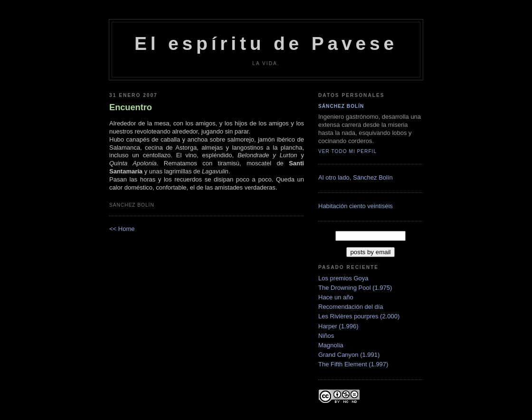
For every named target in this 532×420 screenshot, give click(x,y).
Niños (326, 336)
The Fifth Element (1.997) (353, 364)
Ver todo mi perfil (347, 151)
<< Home (122, 229)
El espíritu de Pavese (266, 43)
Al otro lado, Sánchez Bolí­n (356, 177)
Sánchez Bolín (341, 106)
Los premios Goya (343, 278)
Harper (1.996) (338, 326)
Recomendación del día (351, 307)
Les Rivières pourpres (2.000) (359, 316)
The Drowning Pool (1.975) (355, 288)
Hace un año (336, 297)
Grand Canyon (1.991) (349, 355)
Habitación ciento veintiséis (356, 206)
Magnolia (331, 345)
